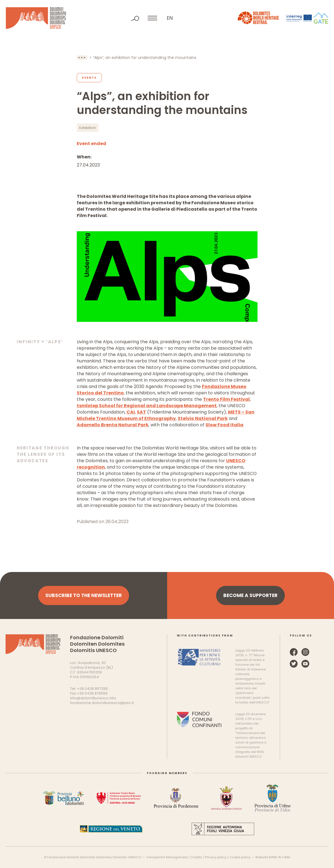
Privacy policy (216, 857)
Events (89, 78)
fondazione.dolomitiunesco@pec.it (102, 703)
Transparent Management (167, 857)
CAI (131, 412)
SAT (141, 412)
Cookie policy (240, 857)
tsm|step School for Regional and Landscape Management (147, 406)
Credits (196, 857)
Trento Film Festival (226, 399)
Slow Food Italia (224, 425)
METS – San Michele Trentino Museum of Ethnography (166, 415)
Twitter (294, 664)
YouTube (305, 664)
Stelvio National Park (203, 418)
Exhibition (88, 128)
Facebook (294, 652)
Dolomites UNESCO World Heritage (36, 18)
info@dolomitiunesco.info (93, 698)
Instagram (305, 652)
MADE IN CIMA (279, 857)
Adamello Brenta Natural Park (113, 425)
